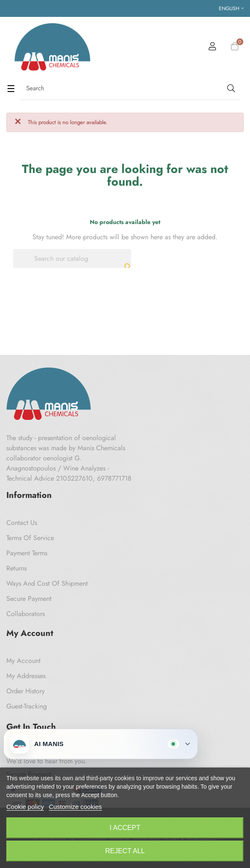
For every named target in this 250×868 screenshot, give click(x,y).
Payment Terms (27, 553)
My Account (23, 661)
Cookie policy (25, 807)
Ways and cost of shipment (47, 583)
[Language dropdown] (231, 8)
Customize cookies (75, 807)
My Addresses (26, 676)
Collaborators (26, 614)
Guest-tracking (27, 706)
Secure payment (29, 599)
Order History (26, 691)
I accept (125, 828)
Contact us (22, 523)
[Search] (72, 258)
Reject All (125, 851)
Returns (16, 568)
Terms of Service (30, 538)
